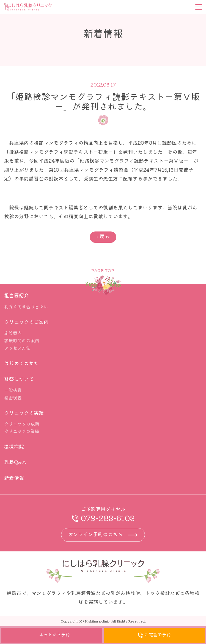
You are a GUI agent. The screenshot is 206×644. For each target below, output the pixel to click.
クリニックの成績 (22, 424)
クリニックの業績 (22, 431)
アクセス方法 (17, 348)
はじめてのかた (21, 363)
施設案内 (13, 333)
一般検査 (13, 390)
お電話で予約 (154, 635)
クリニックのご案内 (26, 322)
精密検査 (13, 397)
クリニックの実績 (24, 413)
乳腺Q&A (15, 462)
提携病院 (14, 446)
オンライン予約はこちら (95, 534)
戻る (103, 236)
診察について (19, 379)
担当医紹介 (17, 295)
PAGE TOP (103, 270)
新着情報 (14, 478)
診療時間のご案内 (22, 340)
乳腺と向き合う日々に (26, 306)
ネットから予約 (52, 635)
